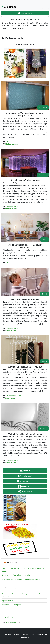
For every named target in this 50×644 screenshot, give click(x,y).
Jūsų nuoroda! (11, 622)
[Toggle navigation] (45, 7)
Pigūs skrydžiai (7, 601)
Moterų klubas (7, 617)
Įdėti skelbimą (25, 13)
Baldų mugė (9, 7)
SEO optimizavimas (9, 613)
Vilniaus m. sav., (11, 144)
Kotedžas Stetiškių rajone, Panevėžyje (17, 575)
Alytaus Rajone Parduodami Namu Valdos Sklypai (21, 579)
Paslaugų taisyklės (37, 634)
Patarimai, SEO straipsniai (12, 605)
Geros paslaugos (8, 609)
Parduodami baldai (14, 142)
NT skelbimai (12, 562)
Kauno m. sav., (11, 331)
